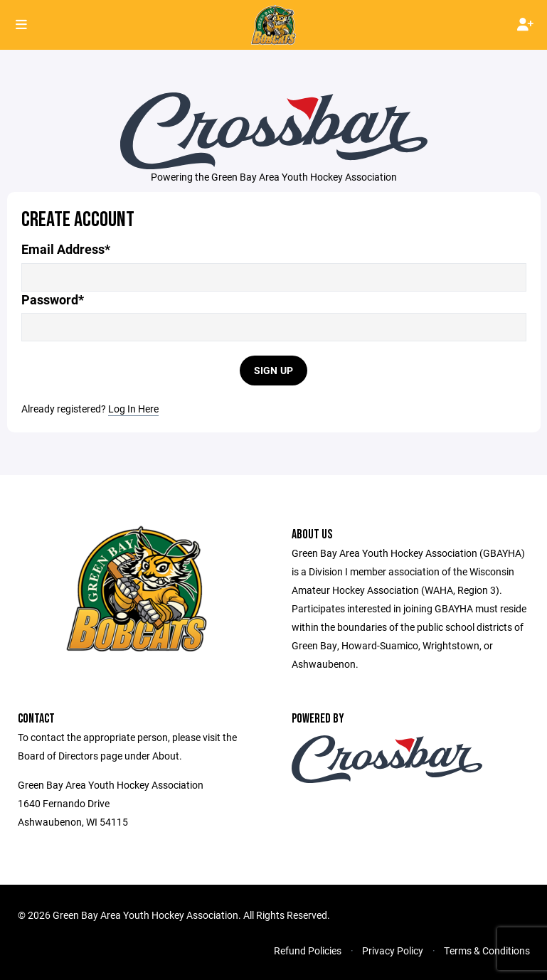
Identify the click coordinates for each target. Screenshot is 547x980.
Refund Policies (308, 950)
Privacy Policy (393, 950)
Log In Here (133, 409)
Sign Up (274, 370)
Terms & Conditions (487, 950)
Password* (53, 300)
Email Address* (66, 249)
